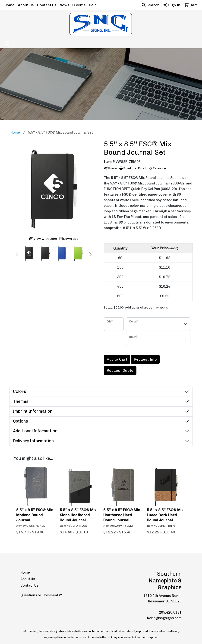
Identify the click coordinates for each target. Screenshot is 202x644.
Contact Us (47, 5)
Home (9, 5)
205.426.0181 (170, 612)
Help (93, 5)
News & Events (73, 5)
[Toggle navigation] (7, 43)
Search (151, 5)
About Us (26, 5)
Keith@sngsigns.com (164, 618)
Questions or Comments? (41, 595)
